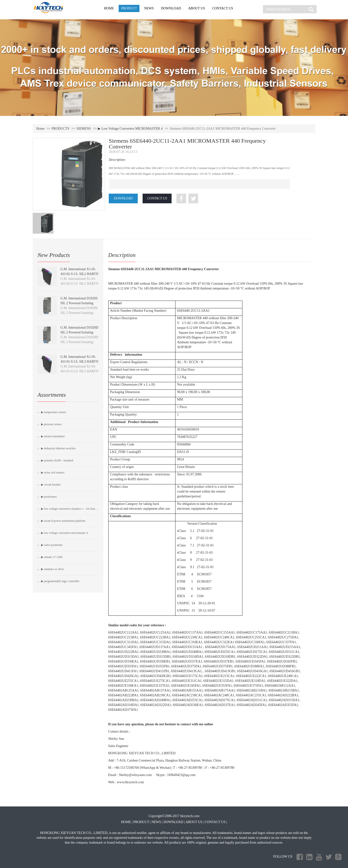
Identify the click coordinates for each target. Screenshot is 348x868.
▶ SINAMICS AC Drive (53, 569)
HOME (109, 8)
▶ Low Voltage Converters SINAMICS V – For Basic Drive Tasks (70, 509)
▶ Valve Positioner (52, 545)
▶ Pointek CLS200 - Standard (57, 460)
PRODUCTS (61, 129)
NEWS (149, 8)
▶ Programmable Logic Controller (60, 581)
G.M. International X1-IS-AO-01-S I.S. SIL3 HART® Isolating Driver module (79, 362)
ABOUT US (197, 8)
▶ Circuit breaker (51, 485)
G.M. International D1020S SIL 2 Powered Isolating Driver (79, 303)
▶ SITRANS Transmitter (53, 436)
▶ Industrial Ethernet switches (58, 448)
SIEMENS (84, 129)
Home (40, 129)
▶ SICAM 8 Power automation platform (63, 521)
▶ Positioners (49, 497)
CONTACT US (223, 8)
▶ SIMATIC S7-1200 (52, 557)
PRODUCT (129, 8)
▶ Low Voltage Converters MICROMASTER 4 (130, 129)
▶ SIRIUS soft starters (53, 473)
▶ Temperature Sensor (54, 412)
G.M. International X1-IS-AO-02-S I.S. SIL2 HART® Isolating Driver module (79, 274)
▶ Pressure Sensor (51, 424)
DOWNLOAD (171, 8)
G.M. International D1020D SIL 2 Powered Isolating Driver (79, 332)
